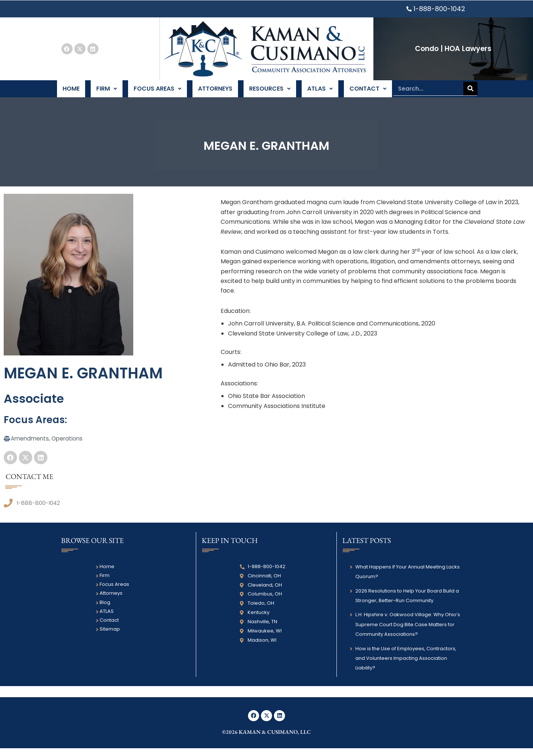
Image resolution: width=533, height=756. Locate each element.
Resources (269, 92)
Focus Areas (157, 92)
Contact (367, 92)
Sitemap (110, 637)
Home (71, 92)
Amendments (31, 446)
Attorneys (215, 92)
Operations (70, 446)
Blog (105, 610)
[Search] (470, 92)
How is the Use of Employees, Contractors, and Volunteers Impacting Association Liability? (406, 666)
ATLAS (319, 92)
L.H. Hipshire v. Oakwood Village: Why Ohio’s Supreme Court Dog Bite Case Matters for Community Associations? (408, 632)
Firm (107, 92)
